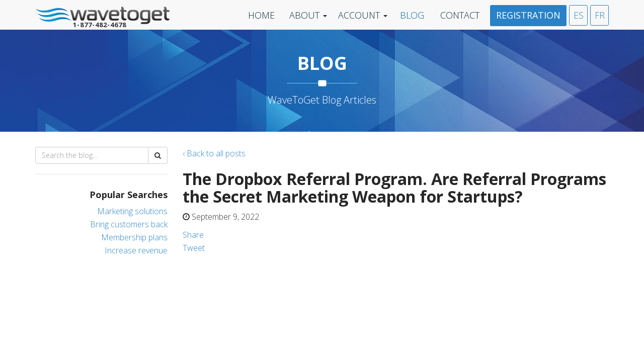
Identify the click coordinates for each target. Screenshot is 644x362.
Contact (460, 15)
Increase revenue (136, 250)
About (304, 15)
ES (579, 15)
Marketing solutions (132, 211)
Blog (412, 15)
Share (193, 235)
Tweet (194, 248)
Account (359, 15)
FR (600, 15)
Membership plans (134, 237)
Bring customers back (129, 224)
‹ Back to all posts (214, 153)
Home (261, 15)
